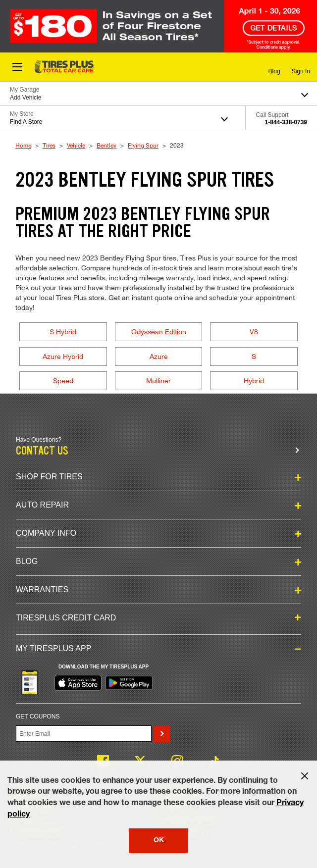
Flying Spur (143, 145)
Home (23, 145)
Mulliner (158, 381)
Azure (159, 356)
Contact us (42, 451)
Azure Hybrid (63, 356)
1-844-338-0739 (286, 122)
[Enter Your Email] (84, 734)
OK (159, 841)
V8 (254, 332)
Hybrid (254, 381)
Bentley (106, 145)
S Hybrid (63, 332)
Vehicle (76, 145)
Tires (49, 145)
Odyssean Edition (159, 332)
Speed (63, 381)
